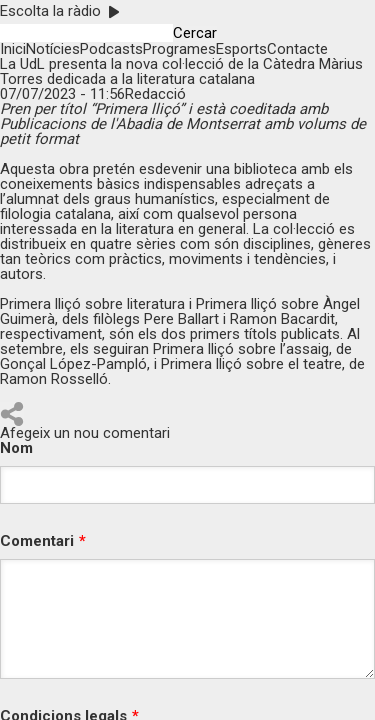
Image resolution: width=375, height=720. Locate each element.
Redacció (155, 94)
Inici (13, 49)
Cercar (195, 33)
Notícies (53, 49)
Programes (179, 49)
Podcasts (111, 49)
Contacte (297, 49)
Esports (241, 49)
